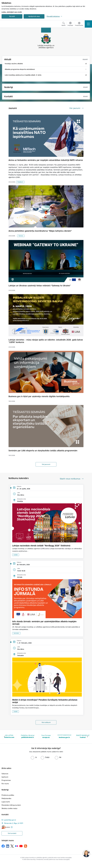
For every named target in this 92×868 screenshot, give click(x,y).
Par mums (5, 784)
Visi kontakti (12, 833)
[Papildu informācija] (12, 827)
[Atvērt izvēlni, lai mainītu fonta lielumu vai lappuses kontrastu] (79, 24)
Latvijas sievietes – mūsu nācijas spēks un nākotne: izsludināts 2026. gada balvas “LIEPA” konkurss (46, 341)
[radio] (34, 757)
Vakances (5, 774)
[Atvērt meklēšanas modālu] (64, 24)
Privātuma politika (8, 795)
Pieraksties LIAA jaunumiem (11, 805)
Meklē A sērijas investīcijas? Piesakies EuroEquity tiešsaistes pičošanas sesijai (45, 701)
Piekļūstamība (6, 798)
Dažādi (16, 711)
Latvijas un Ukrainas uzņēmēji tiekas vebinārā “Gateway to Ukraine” (40, 286)
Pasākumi (20, 182)
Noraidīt (12, 16)
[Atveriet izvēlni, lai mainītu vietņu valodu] (70, 24)
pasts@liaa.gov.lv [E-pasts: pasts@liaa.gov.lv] (10, 820)
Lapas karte (6, 802)
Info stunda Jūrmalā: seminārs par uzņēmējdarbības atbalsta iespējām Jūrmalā (44, 623)
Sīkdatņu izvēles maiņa (9, 808)
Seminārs (16, 633)
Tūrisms (21, 236)
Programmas (6, 780)
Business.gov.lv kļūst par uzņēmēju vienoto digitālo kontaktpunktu (39, 396)
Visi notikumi (46, 722)
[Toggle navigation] (88, 24)
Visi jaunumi (46, 464)
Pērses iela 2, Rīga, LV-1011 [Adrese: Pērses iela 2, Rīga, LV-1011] (14, 823)
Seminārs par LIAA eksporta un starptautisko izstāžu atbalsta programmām (43, 451)
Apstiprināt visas (34, 16)
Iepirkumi (5, 777)
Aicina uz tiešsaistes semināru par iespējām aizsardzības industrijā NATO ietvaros (46, 160)
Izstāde (16, 555)
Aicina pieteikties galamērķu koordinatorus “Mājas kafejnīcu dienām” (40, 231)
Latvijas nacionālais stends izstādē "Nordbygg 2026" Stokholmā (41, 546)
